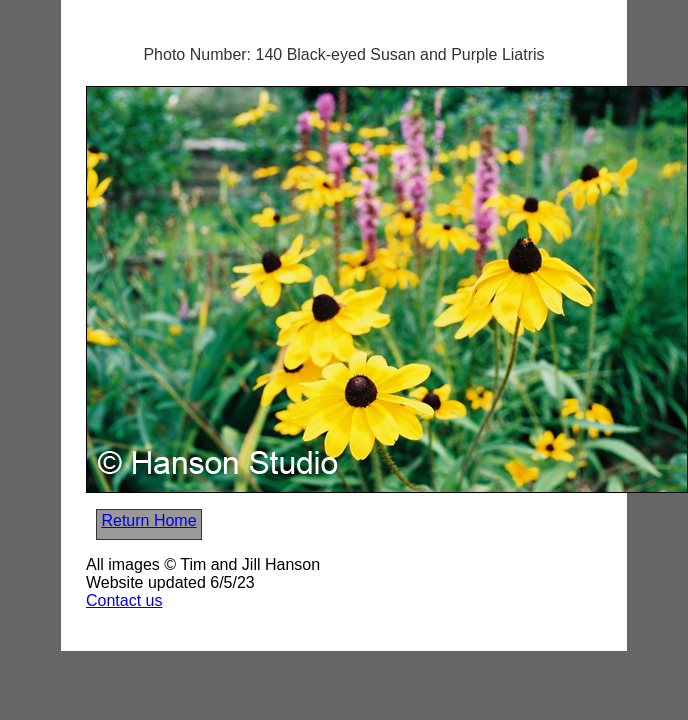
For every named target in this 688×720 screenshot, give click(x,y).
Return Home (148, 520)
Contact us (124, 600)
